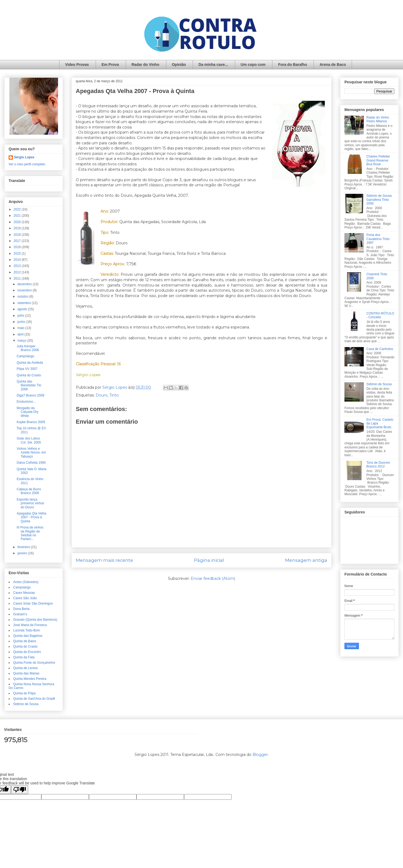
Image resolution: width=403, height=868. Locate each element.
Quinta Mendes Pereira (30, 679)
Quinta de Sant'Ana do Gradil (34, 699)
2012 (18, 272)
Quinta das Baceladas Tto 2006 (29, 385)
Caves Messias (24, 593)
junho (22, 322)
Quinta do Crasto (29, 375)
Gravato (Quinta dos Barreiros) (35, 620)
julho (21, 316)
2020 (18, 222)
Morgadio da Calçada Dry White (28, 412)
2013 (18, 266)
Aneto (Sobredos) (26, 582)
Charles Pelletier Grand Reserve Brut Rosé (378, 160)
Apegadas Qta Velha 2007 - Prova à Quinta (31, 517)
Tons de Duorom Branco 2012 (378, 465)
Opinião (179, 65)
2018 (18, 235)
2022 (18, 209)
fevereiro (24, 547)
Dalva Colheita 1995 (31, 463)
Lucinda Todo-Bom (27, 630)
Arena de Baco (333, 65)
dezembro (25, 284)
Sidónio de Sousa (26, 704)
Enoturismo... (26, 402)
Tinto (114, 395)
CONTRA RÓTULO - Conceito (380, 315)
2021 (18, 216)
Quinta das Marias (26, 673)
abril (21, 334)
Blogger (260, 755)
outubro (23, 297)
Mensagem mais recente (104, 560)
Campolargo (25, 356)
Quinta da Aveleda (30, 363)
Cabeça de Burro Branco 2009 (29, 491)
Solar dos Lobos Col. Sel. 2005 (29, 440)
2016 (18, 247)
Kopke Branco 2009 (31, 422)
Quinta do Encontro (27, 652)
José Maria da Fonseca (30, 625)
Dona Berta (21, 609)
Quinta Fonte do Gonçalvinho (34, 663)
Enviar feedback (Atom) (213, 578)
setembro (25, 303)
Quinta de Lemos (25, 668)
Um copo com (253, 65)
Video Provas (77, 65)
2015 (18, 253)
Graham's (20, 614)
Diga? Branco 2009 (30, 395)
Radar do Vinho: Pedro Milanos (378, 119)
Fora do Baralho (292, 65)
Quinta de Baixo (25, 641)
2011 (18, 278)
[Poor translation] (20, 790)
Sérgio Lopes (24, 157)
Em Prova (110, 65)
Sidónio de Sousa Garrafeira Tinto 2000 (379, 200)
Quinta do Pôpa (24, 693)
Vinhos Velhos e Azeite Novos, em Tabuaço (31, 453)
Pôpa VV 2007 (27, 369)
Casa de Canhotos (380, 349)
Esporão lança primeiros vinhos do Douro (30, 503)
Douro (102, 395)
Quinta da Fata (24, 657)
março (22, 341)
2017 (18, 241)
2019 (18, 228)
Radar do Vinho (145, 65)
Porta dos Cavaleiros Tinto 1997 (378, 239)
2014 (18, 260)
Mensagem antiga (306, 560)
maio (21, 328)
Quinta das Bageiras (28, 636)
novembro (25, 290)
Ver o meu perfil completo (27, 164)
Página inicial (209, 560)
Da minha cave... (213, 65)
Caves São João (25, 598)
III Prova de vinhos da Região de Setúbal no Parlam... (30, 533)
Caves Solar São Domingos (33, 603)
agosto (23, 309)
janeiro (23, 553)
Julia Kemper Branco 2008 (28, 348)
